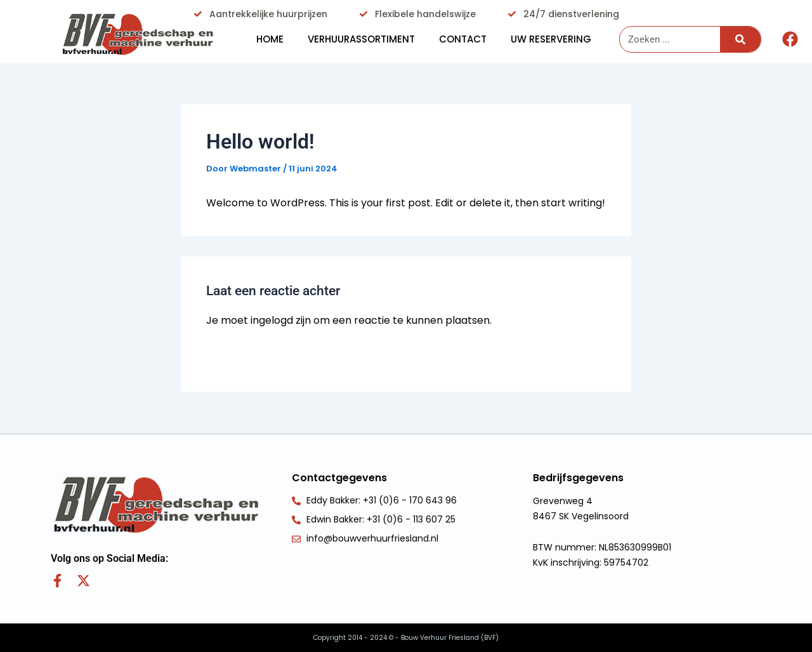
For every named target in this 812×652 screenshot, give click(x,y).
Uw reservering (551, 39)
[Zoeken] (740, 39)
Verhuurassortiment (361, 39)
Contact (463, 39)
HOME (270, 39)
